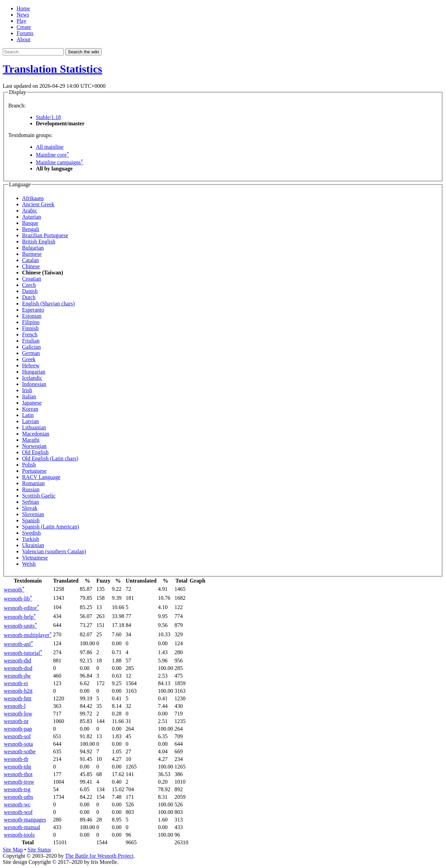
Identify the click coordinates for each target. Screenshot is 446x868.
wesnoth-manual (22, 827)
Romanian (33, 483)
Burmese (32, 254)
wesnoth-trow (19, 782)
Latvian (31, 421)
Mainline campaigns (59, 162)
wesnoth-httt (18, 698)
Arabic (30, 211)
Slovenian (33, 514)
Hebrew (31, 365)
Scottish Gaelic (39, 496)
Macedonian (36, 434)
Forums (25, 33)
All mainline (50, 147)
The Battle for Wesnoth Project (99, 856)
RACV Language (41, 477)
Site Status (39, 850)
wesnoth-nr (16, 721)
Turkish (31, 539)
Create (24, 27)
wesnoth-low (18, 714)
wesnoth (14, 590)
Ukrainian (33, 545)
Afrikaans (33, 198)
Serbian (31, 502)
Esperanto (33, 310)
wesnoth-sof (17, 736)
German (31, 353)
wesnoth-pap (18, 729)
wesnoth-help (20, 617)
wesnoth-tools (19, 835)
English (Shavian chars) (48, 304)
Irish (27, 390)
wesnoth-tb (16, 759)
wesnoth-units (20, 626)
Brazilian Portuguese (45, 235)
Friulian (31, 341)
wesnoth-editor (22, 608)
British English (39, 242)
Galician (31, 347)
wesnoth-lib (18, 599)
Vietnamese (35, 558)
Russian (31, 489)
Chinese (31, 266)
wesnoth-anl (18, 644)
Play (21, 21)
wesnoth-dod (18, 668)
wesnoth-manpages (25, 820)
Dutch (29, 297)
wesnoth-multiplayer (28, 635)
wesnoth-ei (16, 683)
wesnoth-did (17, 661)
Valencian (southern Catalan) (54, 551)
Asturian (32, 217)
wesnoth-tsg (17, 789)
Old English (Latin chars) (50, 458)
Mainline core (52, 155)
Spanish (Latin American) (50, 527)
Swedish (31, 533)
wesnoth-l (15, 706)
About (23, 39)
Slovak (30, 508)
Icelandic (32, 378)
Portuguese (34, 471)
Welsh (29, 564)
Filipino (31, 322)
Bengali (31, 229)
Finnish (30, 328)
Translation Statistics (52, 69)
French (30, 334)
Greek (29, 359)
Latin (28, 415)
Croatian (32, 279)
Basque (30, 223)
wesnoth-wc (17, 804)
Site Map (13, 850)
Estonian (32, 316)
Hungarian (34, 372)
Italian (29, 396)
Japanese (32, 403)
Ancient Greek (38, 204)
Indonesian (34, 384)
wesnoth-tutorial (23, 653)
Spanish (31, 520)
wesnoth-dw (17, 676)
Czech (29, 285)
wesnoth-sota (18, 744)
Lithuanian (34, 427)
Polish (29, 465)
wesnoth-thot (18, 774)
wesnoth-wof (18, 812)
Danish (30, 291)
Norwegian (34, 446)
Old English (35, 452)
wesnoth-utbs (18, 797)
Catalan (31, 260)
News (23, 15)
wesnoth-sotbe (20, 751)
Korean (30, 409)
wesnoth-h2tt (18, 691)
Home (23, 8)
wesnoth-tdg (17, 767)
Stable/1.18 (48, 117)
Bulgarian (33, 248)
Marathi (31, 440)
